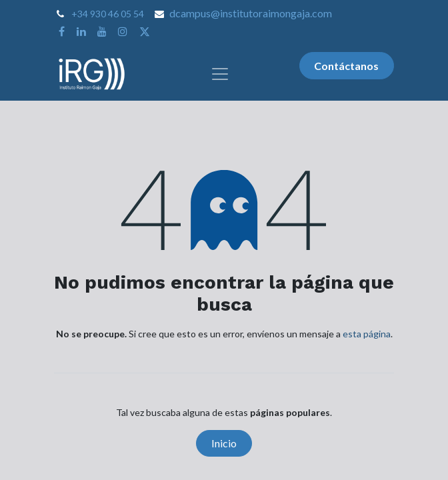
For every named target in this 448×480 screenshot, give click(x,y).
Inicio (224, 443)
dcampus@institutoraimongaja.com (251, 13)
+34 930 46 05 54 (108, 14)
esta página (367, 334)
